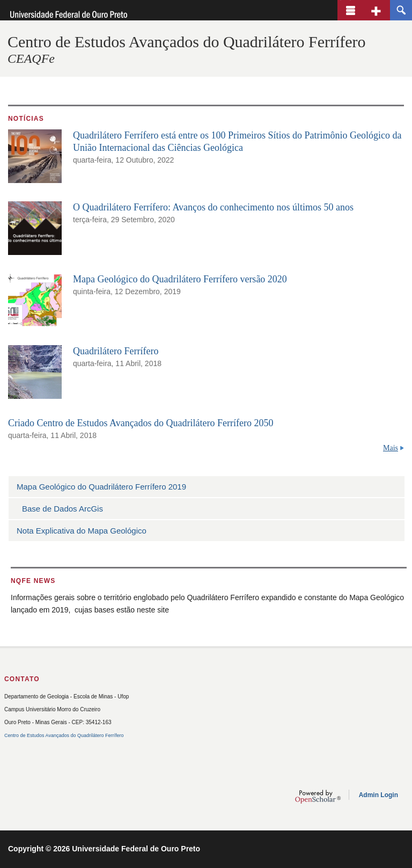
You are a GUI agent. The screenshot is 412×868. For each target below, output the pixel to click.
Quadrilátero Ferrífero (116, 351)
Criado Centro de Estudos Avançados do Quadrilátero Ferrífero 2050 (141, 423)
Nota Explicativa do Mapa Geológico (82, 531)
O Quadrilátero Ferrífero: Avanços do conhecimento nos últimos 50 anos (213, 207)
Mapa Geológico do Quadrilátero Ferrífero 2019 (101, 487)
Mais (391, 448)
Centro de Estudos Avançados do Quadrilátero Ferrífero (187, 42)
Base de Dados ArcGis (62, 509)
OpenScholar (318, 797)
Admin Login (378, 795)
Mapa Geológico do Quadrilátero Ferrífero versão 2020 (180, 279)
